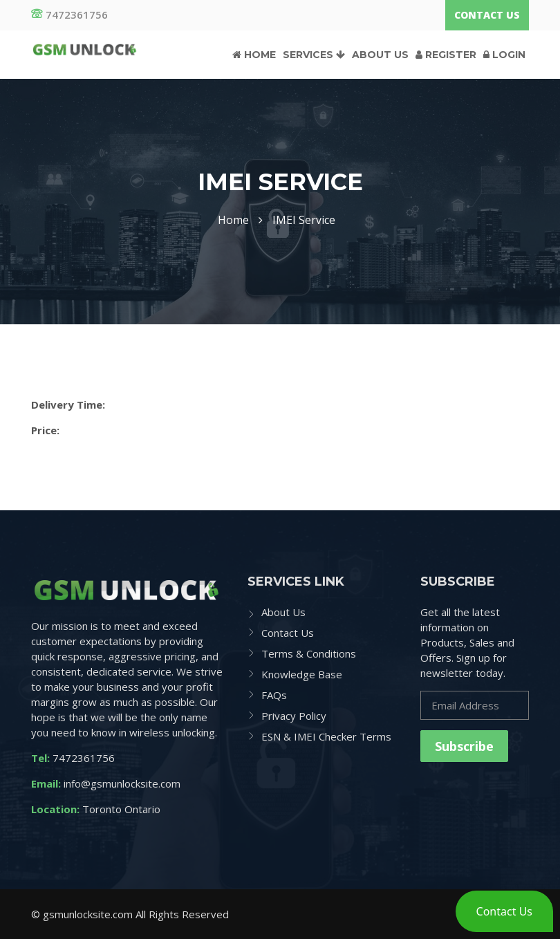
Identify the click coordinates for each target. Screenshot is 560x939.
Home (254, 55)
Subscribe (464, 746)
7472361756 (69, 15)
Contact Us (487, 15)
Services (314, 55)
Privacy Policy (294, 716)
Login (504, 55)
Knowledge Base (302, 674)
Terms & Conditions (309, 653)
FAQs (274, 695)
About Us (380, 55)
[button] (504, 911)
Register (446, 55)
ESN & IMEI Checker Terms (326, 736)
